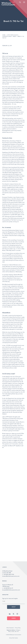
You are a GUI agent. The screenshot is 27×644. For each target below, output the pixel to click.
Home (4, 35)
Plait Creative (15, 638)
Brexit (15, 37)
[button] (24, 2)
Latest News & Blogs (12, 35)
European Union (7, 37)
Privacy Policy (18, 628)
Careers (13, 618)
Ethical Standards (10, 628)
